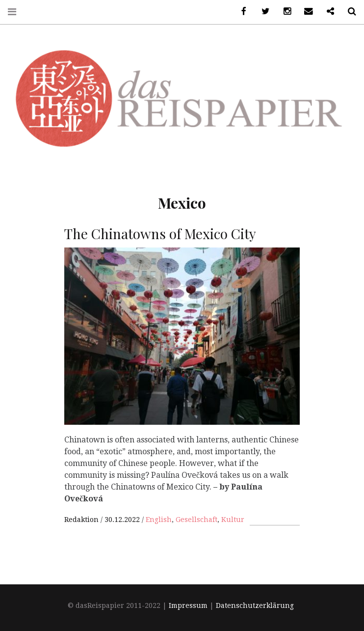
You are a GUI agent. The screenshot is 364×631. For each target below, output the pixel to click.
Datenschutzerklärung (255, 606)
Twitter (262, 12)
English (159, 520)
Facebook (240, 12)
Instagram (284, 12)
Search (348, 12)
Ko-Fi (327, 12)
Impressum (188, 606)
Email (305, 12)
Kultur (233, 520)
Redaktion (82, 520)
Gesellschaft (196, 520)
